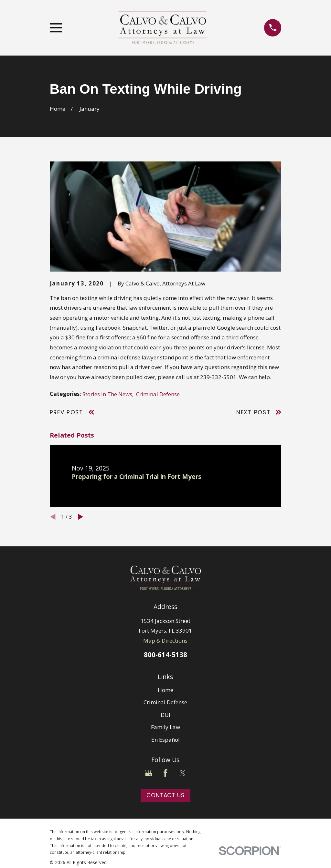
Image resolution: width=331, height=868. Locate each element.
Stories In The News (107, 394)
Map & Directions (165, 641)
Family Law (165, 727)
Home (165, 690)
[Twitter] (183, 773)
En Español (165, 740)
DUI (165, 715)
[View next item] (81, 517)
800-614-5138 (165, 655)
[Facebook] (165, 773)
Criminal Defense (158, 394)
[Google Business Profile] (149, 773)
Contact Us (165, 795)
